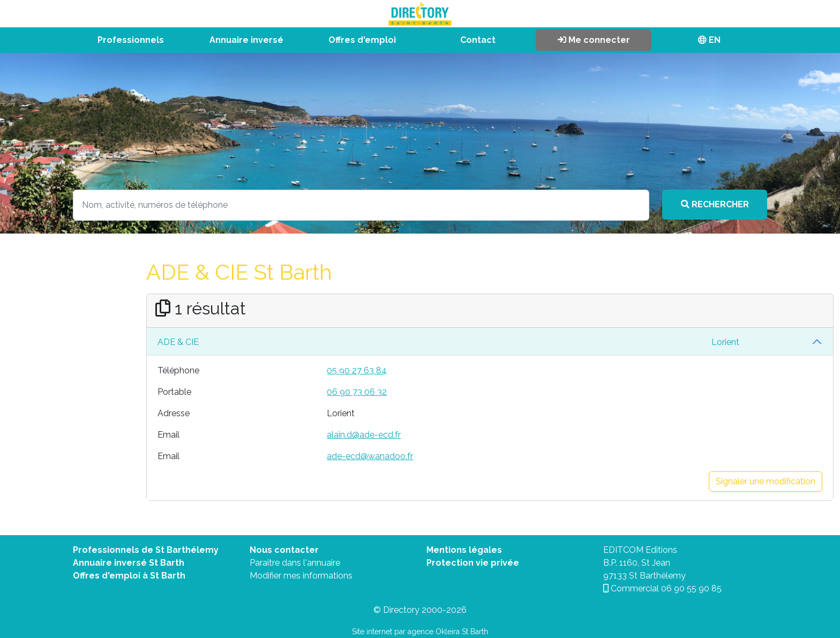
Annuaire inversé (246, 40)
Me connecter (594, 40)
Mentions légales (464, 550)
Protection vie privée (473, 563)
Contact (478, 40)
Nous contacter (284, 550)
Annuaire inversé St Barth (129, 563)
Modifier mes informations (301, 576)
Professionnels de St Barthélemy (146, 550)
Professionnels (131, 40)
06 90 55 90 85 (691, 588)
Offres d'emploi (362, 40)
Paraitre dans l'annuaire (295, 563)
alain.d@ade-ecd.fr (364, 435)
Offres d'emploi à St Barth (129, 576)
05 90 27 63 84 (357, 370)
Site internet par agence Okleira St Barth (420, 632)
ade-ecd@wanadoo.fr (370, 456)
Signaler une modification (766, 481)
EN (709, 40)
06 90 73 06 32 (357, 392)
